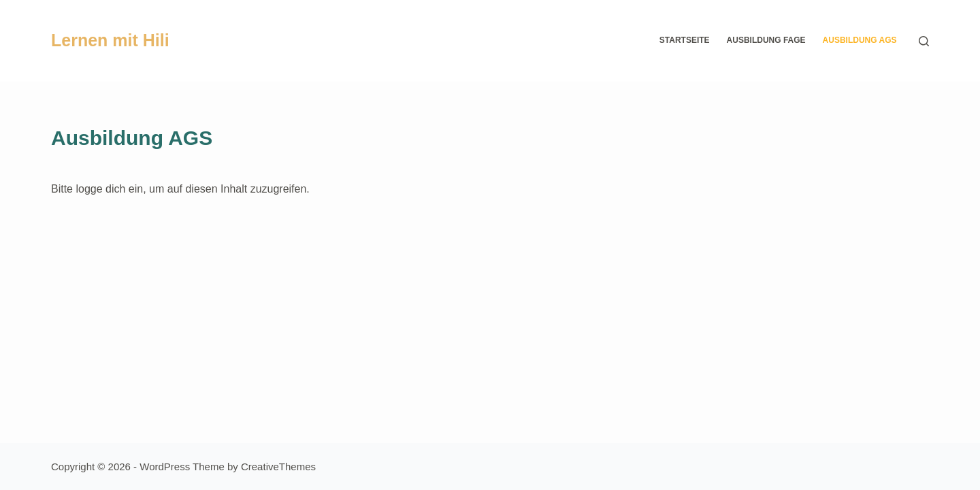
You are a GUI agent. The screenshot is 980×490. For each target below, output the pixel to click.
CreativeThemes (278, 467)
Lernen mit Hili (110, 40)
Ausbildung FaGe (766, 40)
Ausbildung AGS (860, 40)
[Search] (924, 41)
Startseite (685, 40)
